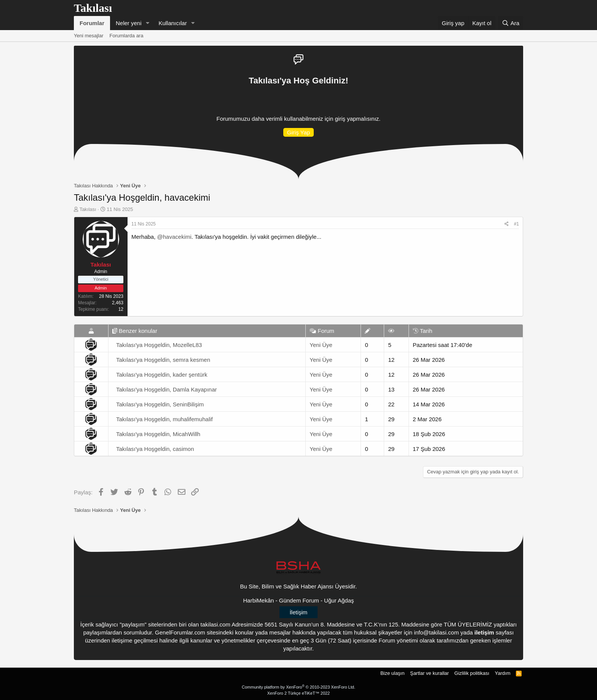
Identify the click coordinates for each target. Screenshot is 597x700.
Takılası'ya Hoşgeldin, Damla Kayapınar (167, 389)
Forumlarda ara (127, 36)
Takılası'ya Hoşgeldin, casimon (155, 449)
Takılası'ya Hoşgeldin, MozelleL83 (159, 345)
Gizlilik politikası (472, 673)
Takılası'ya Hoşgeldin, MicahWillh (158, 434)
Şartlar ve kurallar (429, 673)
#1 (516, 224)
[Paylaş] (507, 224)
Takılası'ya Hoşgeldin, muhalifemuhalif (164, 419)
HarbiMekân (259, 600)
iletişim (484, 632)
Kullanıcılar (172, 23)
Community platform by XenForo (298, 687)
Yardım (503, 673)
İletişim (299, 612)
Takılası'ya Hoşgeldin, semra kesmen (163, 360)
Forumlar (92, 23)
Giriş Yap (298, 132)
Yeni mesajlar (89, 36)
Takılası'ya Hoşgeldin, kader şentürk (162, 375)
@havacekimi (174, 237)
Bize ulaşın (393, 673)
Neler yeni (129, 23)
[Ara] (511, 23)
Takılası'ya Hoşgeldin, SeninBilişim (160, 404)
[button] (147, 23)
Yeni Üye (321, 345)
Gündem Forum (299, 600)
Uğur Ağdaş (339, 600)
